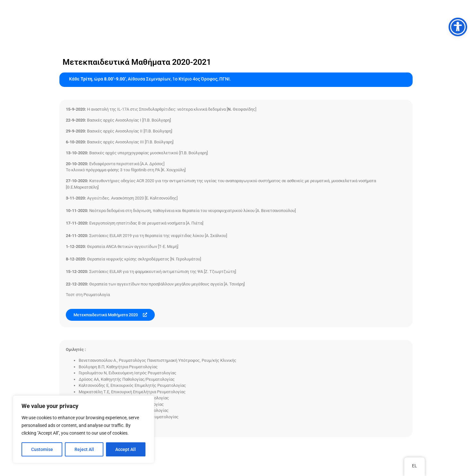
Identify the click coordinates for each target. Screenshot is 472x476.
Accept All (126, 449)
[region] (83, 429)
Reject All (84, 449)
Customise (42, 449)
